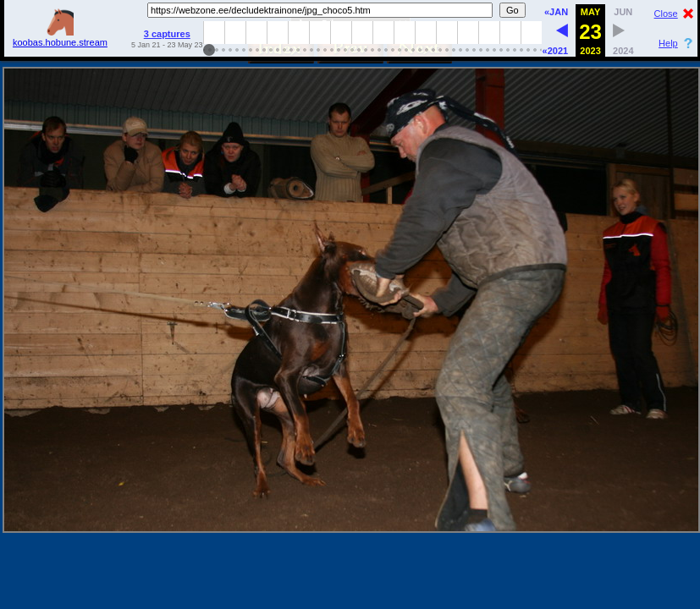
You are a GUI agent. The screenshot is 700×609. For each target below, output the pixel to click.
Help (668, 43)
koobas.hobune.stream (60, 37)
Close (666, 14)
